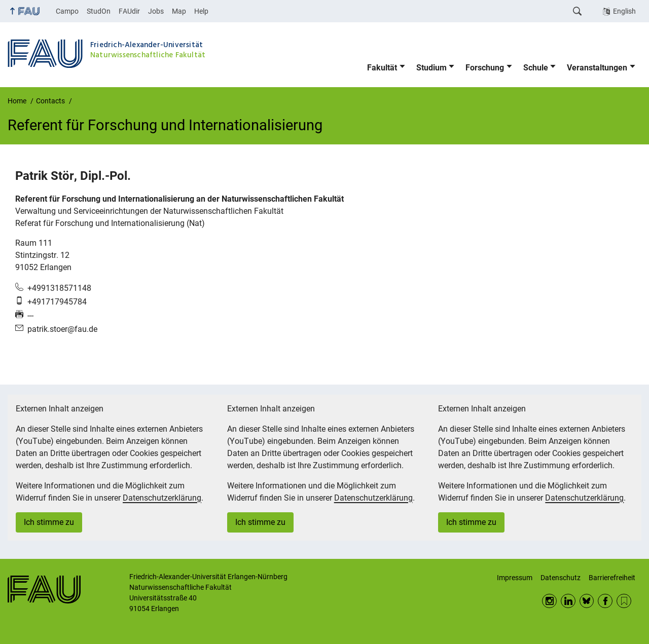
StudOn (99, 11)
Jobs (156, 11)
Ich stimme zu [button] (49, 522)
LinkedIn (568, 601)
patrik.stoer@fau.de (62, 329)
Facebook (605, 601)
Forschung (485, 68)
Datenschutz (561, 578)
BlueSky (587, 601)
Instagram (549, 601)
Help (201, 11)
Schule (536, 68)
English (624, 11)
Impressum (515, 578)
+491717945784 (57, 302)
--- (30, 315)
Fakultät (382, 68)
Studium (431, 68)
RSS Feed (624, 601)
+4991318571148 (59, 288)
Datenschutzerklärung (162, 498)
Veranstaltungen (597, 68)
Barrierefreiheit (612, 578)
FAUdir (129, 11)
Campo (67, 11)
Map (179, 11)
